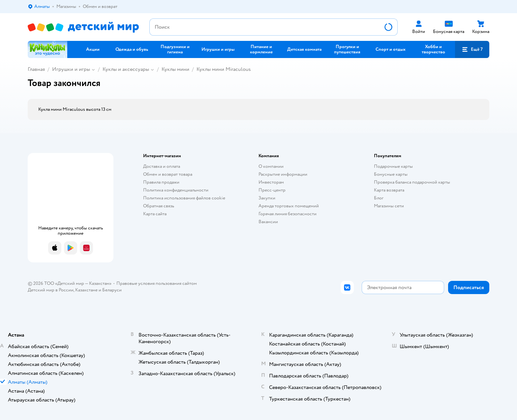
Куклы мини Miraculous (224, 69)
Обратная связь (159, 206)
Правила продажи (161, 182)
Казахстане (86, 290)
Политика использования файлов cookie (184, 198)
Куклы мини (175, 69)
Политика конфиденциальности (176, 190)
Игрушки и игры (71, 69)
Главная (36, 69)
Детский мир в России (51, 290)
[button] (472, 49)
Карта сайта (155, 214)
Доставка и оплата (162, 166)
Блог (379, 198)
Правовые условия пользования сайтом (157, 283)
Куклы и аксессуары (126, 69)
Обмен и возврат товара (168, 174)
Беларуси (112, 290)
